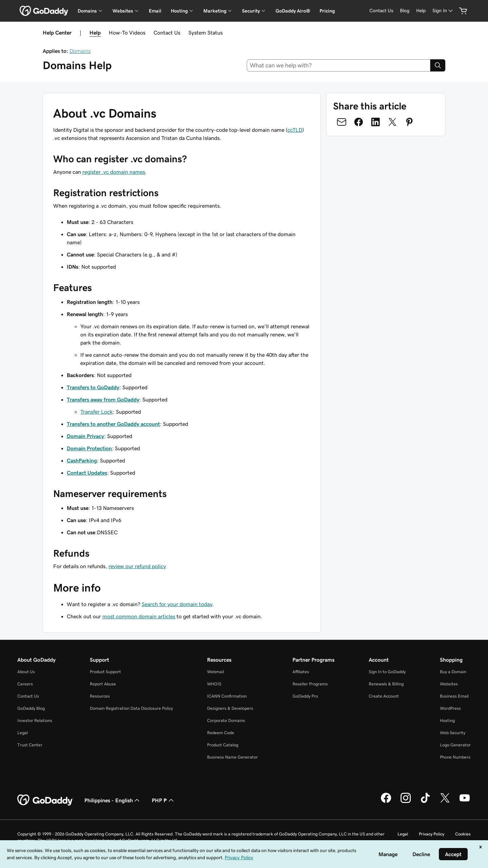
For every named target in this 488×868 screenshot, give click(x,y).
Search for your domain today (177, 604)
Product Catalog (223, 745)
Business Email (454, 696)
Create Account (384, 696)
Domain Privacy (85, 436)
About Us (26, 672)
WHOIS (214, 684)
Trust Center (30, 745)
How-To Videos (127, 33)
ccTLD (295, 130)
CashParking (82, 460)
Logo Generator (455, 745)
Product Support (105, 672)
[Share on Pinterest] (409, 122)
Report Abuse (103, 684)
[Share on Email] (342, 122)
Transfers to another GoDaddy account (113, 424)
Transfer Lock (97, 412)
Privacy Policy (432, 834)
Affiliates (301, 672)
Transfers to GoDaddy (93, 387)
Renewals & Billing (386, 684)
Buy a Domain (453, 672)
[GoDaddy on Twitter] (445, 802)
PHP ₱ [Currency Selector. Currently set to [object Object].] (164, 800)
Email (155, 11)
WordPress (450, 708)
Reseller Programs (310, 684)
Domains (80, 51)
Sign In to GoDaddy (387, 672)
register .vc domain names (114, 172)
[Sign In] (443, 11)
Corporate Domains (226, 720)
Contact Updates (87, 473)
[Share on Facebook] (359, 122)
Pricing (327, 11)
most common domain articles (139, 616)
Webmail (216, 672)
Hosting (447, 720)
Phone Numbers (455, 757)
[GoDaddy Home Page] (45, 800)
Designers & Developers (230, 708)
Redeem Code (221, 733)
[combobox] (339, 65)
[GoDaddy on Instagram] (406, 802)
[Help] (421, 11)
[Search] (438, 65)
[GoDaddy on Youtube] (465, 802)
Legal (23, 733)
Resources (100, 696)
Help (95, 33)
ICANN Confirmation (227, 696)
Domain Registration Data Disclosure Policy (131, 708)
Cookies (463, 834)
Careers (25, 684)
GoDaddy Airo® (293, 11)
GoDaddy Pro (305, 696)
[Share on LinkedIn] (375, 122)
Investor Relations (35, 720)
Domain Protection (89, 448)
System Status (206, 33)
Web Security (453, 733)
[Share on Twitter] (392, 122)
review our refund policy (137, 566)
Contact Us (167, 33)
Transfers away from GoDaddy (103, 399)
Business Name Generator (232, 757)
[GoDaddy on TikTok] (425, 802)
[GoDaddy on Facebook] (386, 802)
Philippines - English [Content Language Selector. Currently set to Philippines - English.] (113, 800)
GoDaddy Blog (31, 708)
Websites (449, 684)
